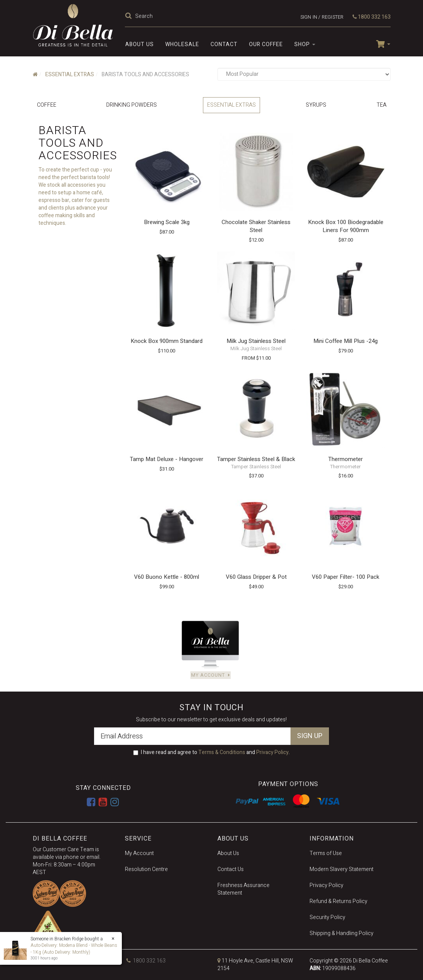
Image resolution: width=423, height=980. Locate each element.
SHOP (305, 44)
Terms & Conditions (222, 752)
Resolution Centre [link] (146, 869)
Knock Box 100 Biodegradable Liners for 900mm (346, 226)
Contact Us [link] (231, 869)
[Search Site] (129, 16)
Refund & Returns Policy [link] (338, 901)
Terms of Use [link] (326, 853)
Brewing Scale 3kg (167, 222)
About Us (140, 44)
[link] (91, 802)
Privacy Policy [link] (326, 885)
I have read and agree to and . (211, 753)
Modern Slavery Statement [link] (342, 869)
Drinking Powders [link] (132, 105)
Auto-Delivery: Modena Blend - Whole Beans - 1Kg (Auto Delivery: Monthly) (74, 949)
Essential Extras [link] (231, 105)
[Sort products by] (304, 74)
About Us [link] (228, 853)
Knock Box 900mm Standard (167, 341)
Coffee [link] (47, 105)
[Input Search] (204, 16)
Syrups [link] (316, 105)
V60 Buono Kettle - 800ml (167, 577)
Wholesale (182, 44)
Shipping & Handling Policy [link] (342, 933)
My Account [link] (139, 853)
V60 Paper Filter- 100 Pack (346, 577)
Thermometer (346, 459)
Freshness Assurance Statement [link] (243, 889)
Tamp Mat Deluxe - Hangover (167, 459)
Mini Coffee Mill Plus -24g (346, 341)
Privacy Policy (272, 752)
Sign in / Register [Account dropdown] (322, 17)
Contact (224, 44)
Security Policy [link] (327, 917)
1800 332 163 (372, 17)
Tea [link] (381, 105)
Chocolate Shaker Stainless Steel (256, 226)
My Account (210, 675)
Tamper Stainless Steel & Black (256, 459)
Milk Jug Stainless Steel (256, 341)
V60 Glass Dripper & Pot (256, 577)
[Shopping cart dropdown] (380, 43)
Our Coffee (266, 44)
